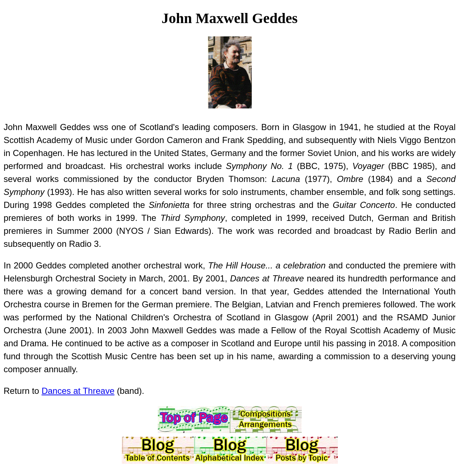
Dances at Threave (78, 391)
